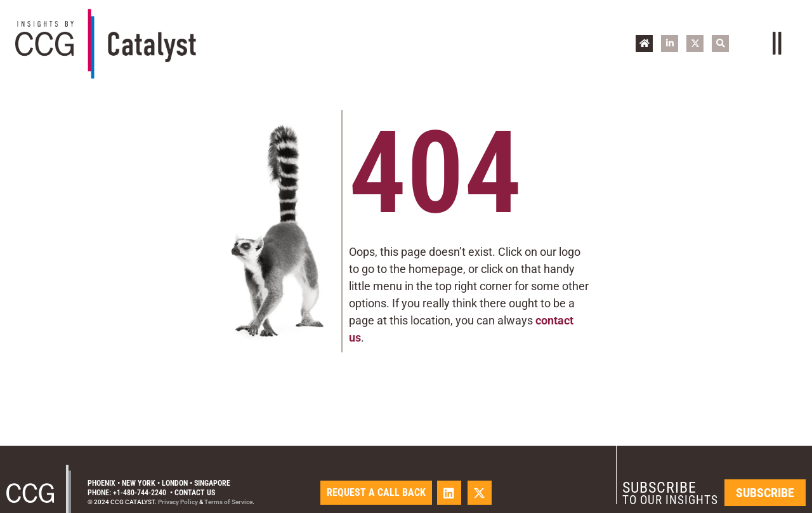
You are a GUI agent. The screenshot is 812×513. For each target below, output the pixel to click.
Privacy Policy (178, 502)
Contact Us (195, 493)
